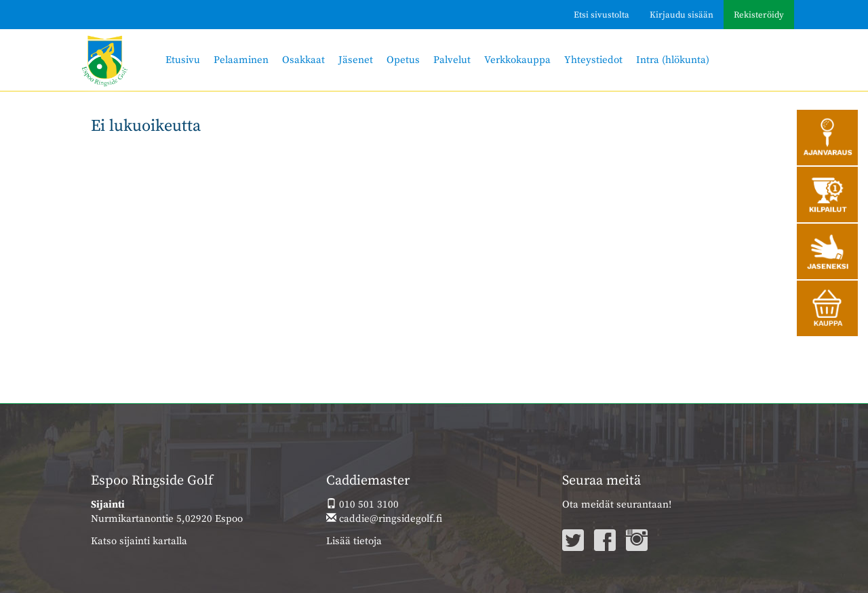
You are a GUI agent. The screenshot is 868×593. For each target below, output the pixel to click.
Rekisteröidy (759, 15)
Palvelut (452, 60)
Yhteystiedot (593, 60)
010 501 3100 (362, 505)
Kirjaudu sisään (682, 15)
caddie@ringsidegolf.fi (384, 519)
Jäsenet (356, 60)
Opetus (403, 60)
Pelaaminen (241, 60)
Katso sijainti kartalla (139, 541)
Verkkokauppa (517, 60)
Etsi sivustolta (601, 15)
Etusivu (183, 60)
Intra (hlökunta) (673, 60)
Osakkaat (303, 60)
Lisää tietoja (354, 541)
